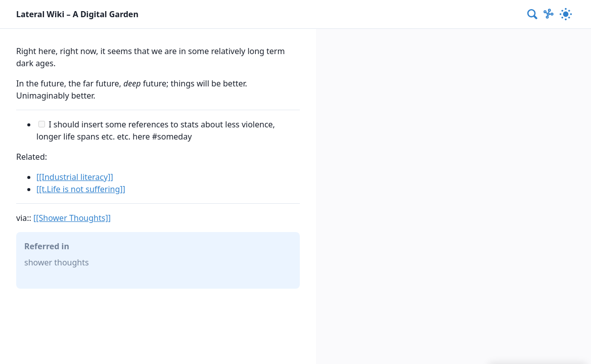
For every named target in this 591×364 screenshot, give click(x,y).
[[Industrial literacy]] (75, 177)
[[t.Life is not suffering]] (81, 189)
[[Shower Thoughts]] (72, 218)
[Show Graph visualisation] (549, 14)
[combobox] (533, 14)
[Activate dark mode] (566, 14)
